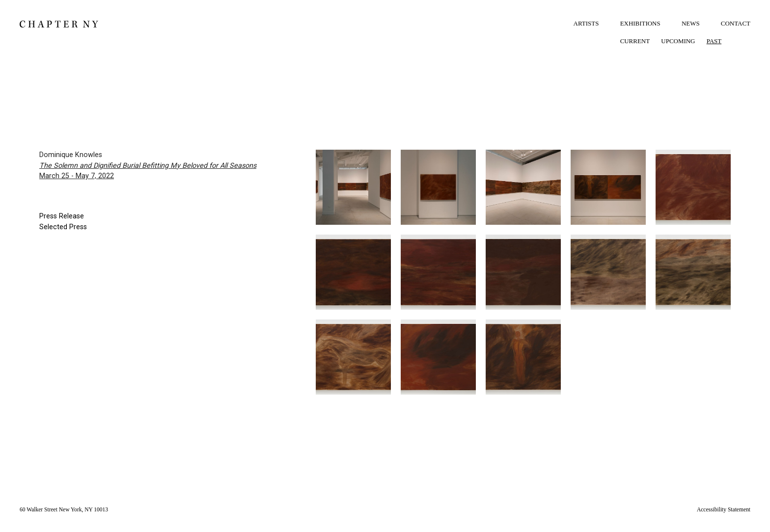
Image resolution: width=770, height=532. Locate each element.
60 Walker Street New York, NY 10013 (64, 509)
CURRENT (635, 41)
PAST (714, 41)
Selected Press (63, 227)
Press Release (62, 216)
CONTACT (736, 23)
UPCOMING (678, 41)
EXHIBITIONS (640, 23)
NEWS (691, 23)
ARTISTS (586, 23)
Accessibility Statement (724, 509)
